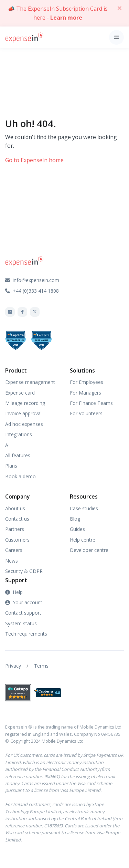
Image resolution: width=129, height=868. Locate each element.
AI (7, 445)
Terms (41, 666)
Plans (11, 466)
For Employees (87, 382)
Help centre (83, 540)
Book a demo (20, 476)
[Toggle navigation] (116, 37)
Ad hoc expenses (24, 424)
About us (15, 508)
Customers (17, 540)
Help (14, 592)
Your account (24, 602)
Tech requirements (26, 634)
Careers (14, 550)
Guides (77, 529)
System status (21, 623)
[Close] (119, 8)
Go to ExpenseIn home (34, 160)
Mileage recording (25, 403)
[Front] (24, 37)
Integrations (19, 434)
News (12, 561)
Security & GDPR (24, 571)
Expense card (20, 393)
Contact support (23, 613)
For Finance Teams (91, 403)
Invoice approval (23, 413)
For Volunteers (86, 413)
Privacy (13, 666)
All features (18, 455)
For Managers (85, 393)
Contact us (17, 519)
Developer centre (89, 550)
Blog (75, 519)
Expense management (30, 382)
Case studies (84, 508)
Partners (15, 529)
